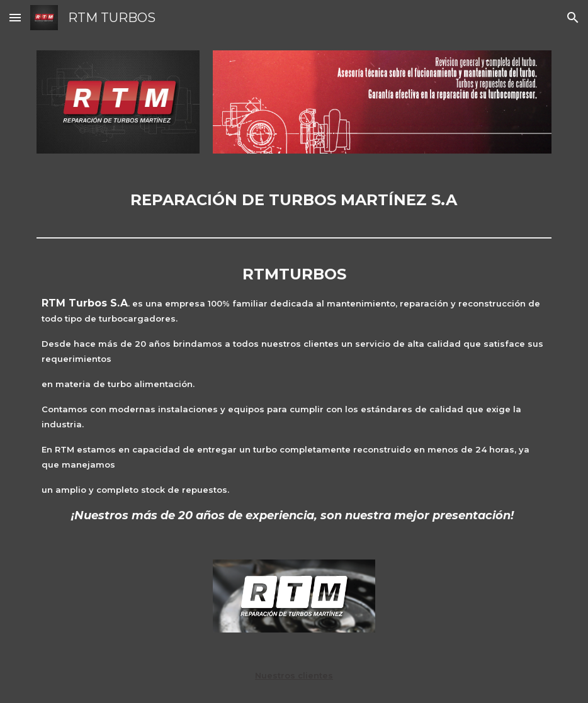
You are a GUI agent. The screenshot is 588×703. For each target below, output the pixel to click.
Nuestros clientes (294, 675)
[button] (15, 17)
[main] (294, 200)
